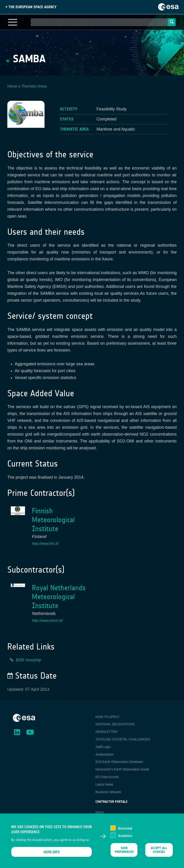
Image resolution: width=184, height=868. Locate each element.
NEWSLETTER (106, 732)
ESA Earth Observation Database (119, 762)
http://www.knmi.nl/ (47, 621)
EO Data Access (107, 777)
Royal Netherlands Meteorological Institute (59, 597)
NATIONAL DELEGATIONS (115, 724)
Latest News (104, 784)
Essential (125, 830)
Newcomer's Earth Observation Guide (122, 769)
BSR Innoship (28, 660)
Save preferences (124, 851)
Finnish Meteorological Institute (53, 520)
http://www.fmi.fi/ (45, 544)
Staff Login (103, 747)
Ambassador (105, 754)
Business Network (108, 792)
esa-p (99, 812)
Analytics (125, 837)
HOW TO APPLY (107, 717)
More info (52, 853)
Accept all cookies (159, 851)
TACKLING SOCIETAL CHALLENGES (123, 739)
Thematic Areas (34, 86)
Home (12, 86)
